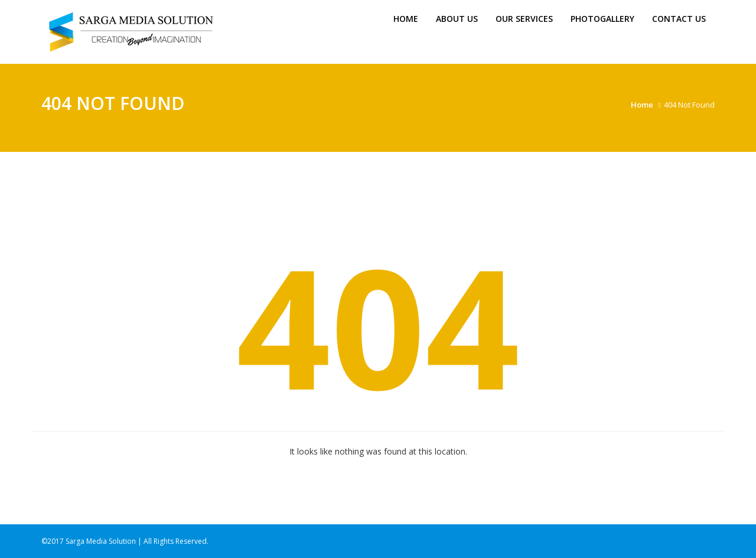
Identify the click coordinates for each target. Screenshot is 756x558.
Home (406, 19)
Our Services (524, 19)
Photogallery (602, 19)
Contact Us (679, 19)
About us (457, 19)
